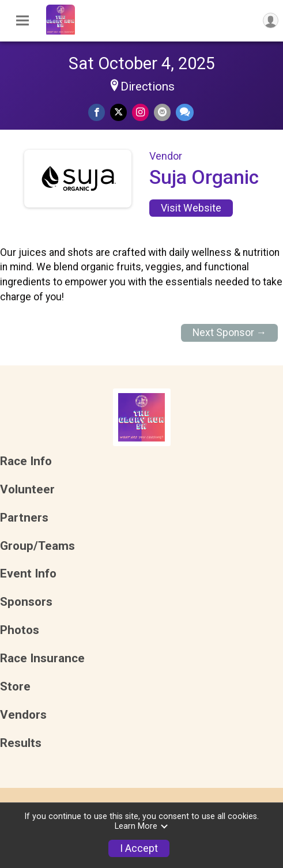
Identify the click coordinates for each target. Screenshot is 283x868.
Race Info (26, 461)
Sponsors (26, 602)
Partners (24, 518)
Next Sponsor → (230, 333)
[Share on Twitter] (118, 112)
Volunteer (27, 490)
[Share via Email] (162, 112)
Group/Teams (37, 546)
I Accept (139, 848)
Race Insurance (42, 658)
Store (15, 687)
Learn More (142, 826)
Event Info (28, 574)
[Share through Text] (185, 112)
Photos (20, 630)
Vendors (23, 715)
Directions (148, 86)
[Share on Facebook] (97, 112)
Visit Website (191, 208)
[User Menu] (271, 20)
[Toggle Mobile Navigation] (22, 21)
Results (21, 743)
